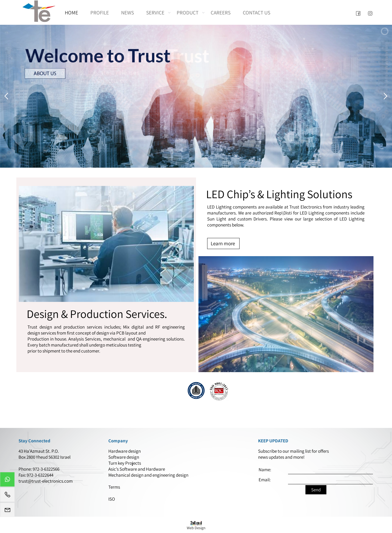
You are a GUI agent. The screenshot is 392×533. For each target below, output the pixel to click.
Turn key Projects (125, 463)
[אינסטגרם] (370, 13)
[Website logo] (39, 11)
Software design (124, 457)
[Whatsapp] (7, 481)
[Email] (7, 511)
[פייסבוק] (358, 13)
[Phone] (7, 496)
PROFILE (100, 13)
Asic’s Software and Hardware (137, 469)
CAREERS (221, 13)
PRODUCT (189, 13)
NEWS (128, 13)
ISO (112, 499)
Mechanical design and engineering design (149, 475)
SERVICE (157, 13)
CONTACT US (257, 13)
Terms (115, 487)
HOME (71, 13)
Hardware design (125, 451)
